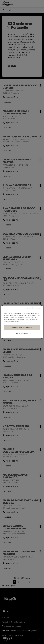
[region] (22, 322)
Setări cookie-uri (22, 333)
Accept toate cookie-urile (22, 328)
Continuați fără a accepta (33, 308)
